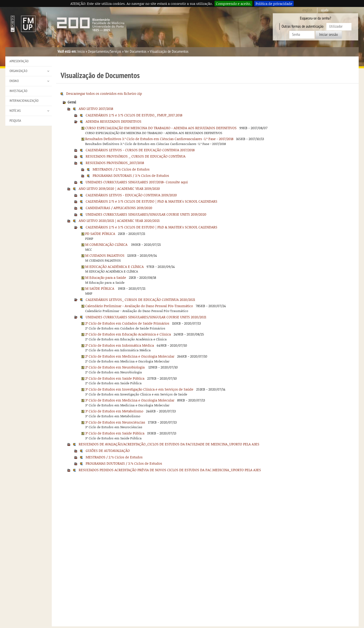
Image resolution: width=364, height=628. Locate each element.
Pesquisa (15, 121)
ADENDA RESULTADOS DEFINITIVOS (114, 121)
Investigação (18, 91)
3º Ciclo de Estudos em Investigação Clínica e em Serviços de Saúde (139, 389)
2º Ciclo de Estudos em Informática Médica (120, 345)
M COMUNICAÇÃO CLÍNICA (107, 244)
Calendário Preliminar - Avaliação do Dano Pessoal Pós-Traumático (139, 306)
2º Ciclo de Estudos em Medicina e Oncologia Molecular (130, 356)
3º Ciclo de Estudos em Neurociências (115, 422)
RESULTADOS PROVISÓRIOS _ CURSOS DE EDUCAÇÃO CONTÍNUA (136, 156)
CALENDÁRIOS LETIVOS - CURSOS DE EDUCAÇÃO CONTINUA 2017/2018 (140, 150)
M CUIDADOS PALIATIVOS (105, 255)
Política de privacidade (274, 3)
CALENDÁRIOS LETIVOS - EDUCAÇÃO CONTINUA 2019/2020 (131, 195)
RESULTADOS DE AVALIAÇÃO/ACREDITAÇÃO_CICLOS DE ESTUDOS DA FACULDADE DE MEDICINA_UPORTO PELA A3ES (169, 444)
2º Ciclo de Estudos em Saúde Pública (115, 378)
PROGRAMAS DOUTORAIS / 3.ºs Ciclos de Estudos (131, 175)
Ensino (14, 81)
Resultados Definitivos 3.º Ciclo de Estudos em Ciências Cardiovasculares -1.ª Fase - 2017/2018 (159, 139)
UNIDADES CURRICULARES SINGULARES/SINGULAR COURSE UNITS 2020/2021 (146, 317)
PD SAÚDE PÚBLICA (100, 233)
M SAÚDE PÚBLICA (100, 288)
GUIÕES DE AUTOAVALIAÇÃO (108, 450)
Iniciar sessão (328, 35)
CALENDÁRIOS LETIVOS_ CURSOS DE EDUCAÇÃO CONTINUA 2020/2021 (140, 299)
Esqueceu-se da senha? (315, 18)
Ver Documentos (135, 52)
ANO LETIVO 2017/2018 (96, 109)
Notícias (15, 111)
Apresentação (19, 61)
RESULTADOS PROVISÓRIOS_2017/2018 (115, 163)
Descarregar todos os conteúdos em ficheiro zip (104, 93)
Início (81, 52)
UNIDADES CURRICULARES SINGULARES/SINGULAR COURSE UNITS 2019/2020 (146, 214)
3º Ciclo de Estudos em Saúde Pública (115, 433)
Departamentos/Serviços (105, 52)
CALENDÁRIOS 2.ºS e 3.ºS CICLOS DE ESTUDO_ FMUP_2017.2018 (134, 115)
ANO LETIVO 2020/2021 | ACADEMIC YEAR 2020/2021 (119, 220)
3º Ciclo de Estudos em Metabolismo (114, 411)
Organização (18, 71)
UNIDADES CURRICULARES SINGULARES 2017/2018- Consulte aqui (137, 182)
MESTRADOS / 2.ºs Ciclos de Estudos (121, 169)
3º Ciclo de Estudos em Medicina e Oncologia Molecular (130, 400)
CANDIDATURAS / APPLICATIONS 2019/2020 (119, 208)
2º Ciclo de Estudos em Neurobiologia (115, 367)
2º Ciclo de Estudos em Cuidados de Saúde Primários (127, 323)
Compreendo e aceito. (233, 3)
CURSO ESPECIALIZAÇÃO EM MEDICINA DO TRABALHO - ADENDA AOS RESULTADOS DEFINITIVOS (161, 128)
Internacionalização (24, 101)
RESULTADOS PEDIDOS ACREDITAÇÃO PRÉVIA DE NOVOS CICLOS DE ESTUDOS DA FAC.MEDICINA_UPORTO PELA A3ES (170, 470)
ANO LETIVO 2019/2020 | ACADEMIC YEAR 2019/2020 (119, 188)
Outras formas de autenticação (302, 26)
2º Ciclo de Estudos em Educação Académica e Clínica (128, 334)
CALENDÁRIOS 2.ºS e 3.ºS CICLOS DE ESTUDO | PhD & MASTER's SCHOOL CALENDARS (151, 201)
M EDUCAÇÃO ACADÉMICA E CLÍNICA (114, 266)
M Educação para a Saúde (106, 277)
